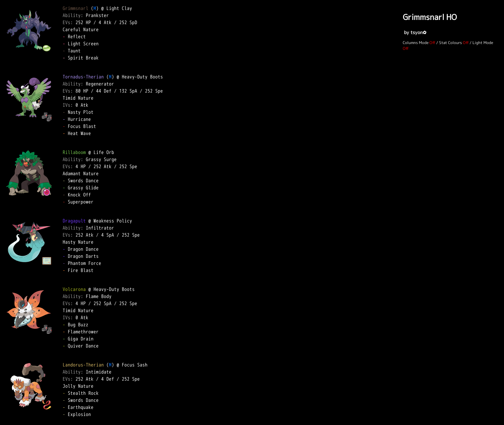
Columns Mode (416, 43)
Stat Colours (450, 43)
